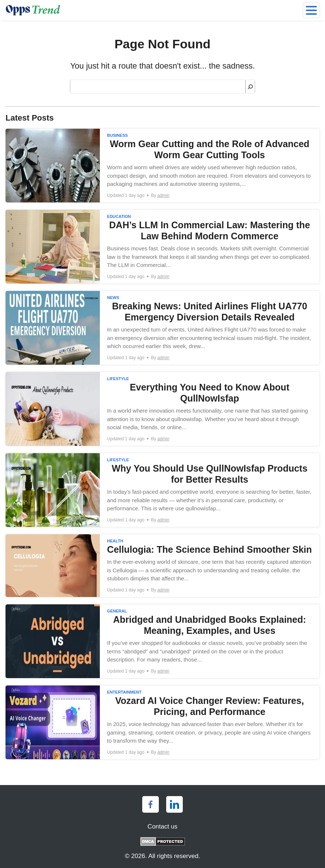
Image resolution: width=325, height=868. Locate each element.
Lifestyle (118, 379)
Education (119, 216)
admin (163, 195)
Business (118, 135)
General (117, 611)
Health (115, 541)
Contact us (162, 827)
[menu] (311, 10)
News (113, 298)
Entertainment (124, 692)
